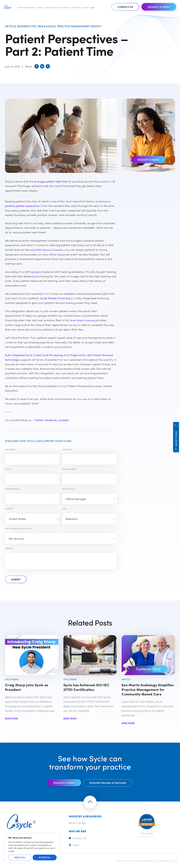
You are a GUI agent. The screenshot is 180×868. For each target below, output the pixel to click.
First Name (11, 449)
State (64, 509)
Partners (67, 7)
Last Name (67, 449)
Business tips (27, 26)
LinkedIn (64, 420)
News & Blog (47, 26)
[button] (37, 66)
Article (10, 26)
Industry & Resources (54, 7)
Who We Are (76, 7)
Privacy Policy (143, 861)
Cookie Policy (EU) (166, 861)
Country (9, 509)
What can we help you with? (18, 528)
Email (8, 469)
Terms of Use (124, 861)
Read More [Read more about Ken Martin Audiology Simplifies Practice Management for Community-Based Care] (128, 723)
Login (92, 7)
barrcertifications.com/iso (147, 837)
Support (86, 7)
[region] (32, 848)
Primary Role (69, 489)
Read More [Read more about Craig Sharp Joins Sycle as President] (12, 718)
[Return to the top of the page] (90, 802)
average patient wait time (51, 181)
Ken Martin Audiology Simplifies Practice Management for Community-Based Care (148, 689)
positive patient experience (22, 206)
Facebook (51, 420)
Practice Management (27, 7)
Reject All (20, 857)
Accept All (45, 857)
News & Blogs (77, 823)
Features (40, 7)
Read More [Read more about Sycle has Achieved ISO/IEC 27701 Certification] (70, 718)
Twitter (39, 420)
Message (9, 548)
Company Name (13, 489)
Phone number (69, 469)
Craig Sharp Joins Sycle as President (27, 687)
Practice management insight (79, 26)
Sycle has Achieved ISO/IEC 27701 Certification (86, 687)
